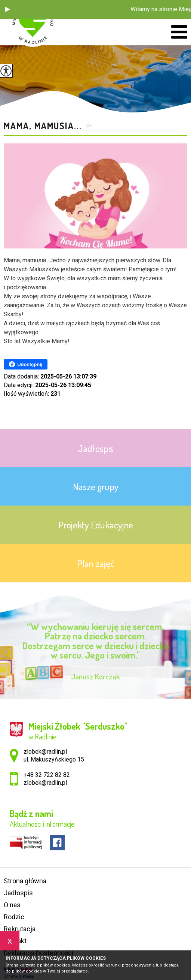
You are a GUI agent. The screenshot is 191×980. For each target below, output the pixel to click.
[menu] (179, 32)
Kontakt (15, 941)
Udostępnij (26, 364)
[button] (7, 9)
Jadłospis (18, 893)
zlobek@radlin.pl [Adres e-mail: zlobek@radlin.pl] (45, 783)
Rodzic (14, 917)
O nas (12, 905)
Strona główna (25, 881)
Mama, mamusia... (43, 126)
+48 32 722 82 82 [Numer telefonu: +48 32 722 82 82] (47, 775)
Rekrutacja (20, 929)
